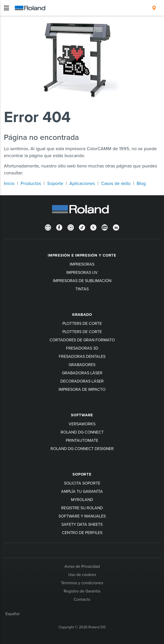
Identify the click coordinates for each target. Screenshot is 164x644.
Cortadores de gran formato (82, 340)
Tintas (82, 289)
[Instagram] (71, 227)
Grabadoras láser (82, 373)
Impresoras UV (82, 272)
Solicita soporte (82, 483)
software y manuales (82, 516)
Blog (141, 183)
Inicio (9, 183)
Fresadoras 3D (82, 348)
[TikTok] (82, 227)
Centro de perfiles (82, 532)
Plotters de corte (82, 323)
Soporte (55, 183)
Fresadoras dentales (82, 356)
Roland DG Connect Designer (82, 448)
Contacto (82, 599)
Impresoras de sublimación (82, 281)
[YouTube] (105, 227)
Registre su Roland (82, 508)
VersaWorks (82, 424)
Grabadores (82, 365)
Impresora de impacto (82, 389)
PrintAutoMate (82, 440)
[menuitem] (154, 8)
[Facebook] (59, 227)
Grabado (82, 315)
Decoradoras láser (82, 381)
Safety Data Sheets (82, 524)
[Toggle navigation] (6, 8)
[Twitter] (93, 227)
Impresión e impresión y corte (82, 255)
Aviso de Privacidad (82, 566)
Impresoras (82, 264)
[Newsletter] (48, 227)
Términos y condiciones (82, 583)
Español (13, 614)
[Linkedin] (116, 227)
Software (82, 415)
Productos (31, 183)
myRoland (82, 499)
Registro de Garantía (82, 591)
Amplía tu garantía (82, 491)
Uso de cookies (82, 574)
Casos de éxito (116, 183)
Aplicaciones (82, 183)
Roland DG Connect (82, 432)
